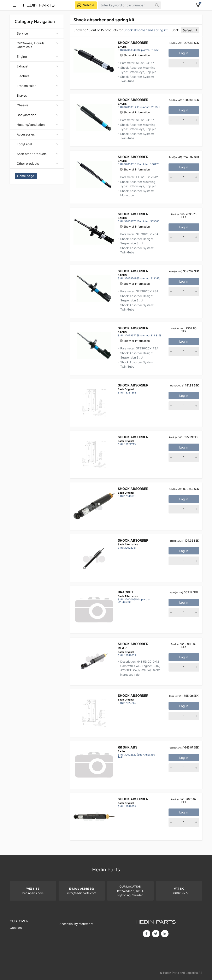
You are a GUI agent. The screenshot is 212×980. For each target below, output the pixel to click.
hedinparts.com (33, 893)
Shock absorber (133, 385)
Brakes (38, 95)
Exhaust (38, 66)
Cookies (16, 928)
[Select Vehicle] (86, 5)
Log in (184, 53)
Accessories (38, 134)
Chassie (38, 105)
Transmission (38, 86)
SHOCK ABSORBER (133, 540)
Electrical (38, 76)
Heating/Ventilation (38, 125)
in (165, 934)
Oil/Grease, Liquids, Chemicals (38, 45)
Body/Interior (38, 115)
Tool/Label (38, 144)
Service (38, 33)
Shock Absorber (133, 43)
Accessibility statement (76, 924)
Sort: (175, 30)
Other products (38, 164)
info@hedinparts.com (82, 893)
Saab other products (38, 154)
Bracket (126, 592)
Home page (26, 176)
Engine (38, 57)
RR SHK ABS (128, 747)
